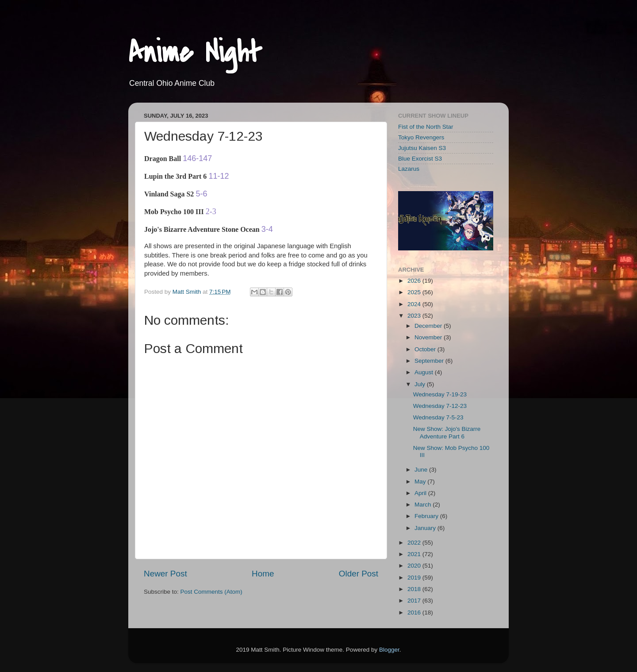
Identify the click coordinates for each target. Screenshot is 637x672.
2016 (415, 612)
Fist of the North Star (426, 127)
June (422, 470)
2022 (415, 543)
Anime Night (195, 53)
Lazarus (409, 169)
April (421, 493)
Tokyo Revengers (421, 137)
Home (263, 574)
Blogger (389, 650)
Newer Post (165, 574)
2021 (415, 554)
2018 (415, 589)
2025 (415, 292)
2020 (415, 566)
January (426, 528)
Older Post (359, 574)
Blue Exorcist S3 (420, 159)
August (425, 372)
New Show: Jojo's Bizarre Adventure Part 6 (447, 432)
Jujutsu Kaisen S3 (422, 148)
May (421, 482)
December (429, 326)
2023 (415, 316)
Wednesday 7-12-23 (440, 406)
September (430, 361)
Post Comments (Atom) (211, 592)
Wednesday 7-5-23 (438, 417)
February (427, 516)
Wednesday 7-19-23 (440, 394)
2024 (415, 304)
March (424, 505)
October (426, 349)
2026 (415, 281)
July (421, 384)
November (429, 337)
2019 (415, 578)
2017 (415, 601)
